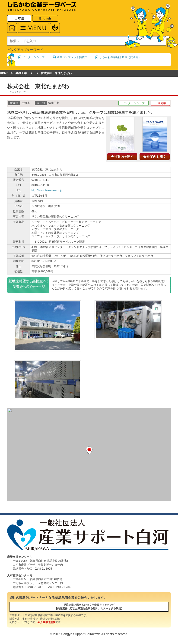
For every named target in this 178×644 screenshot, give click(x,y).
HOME (4, 73)
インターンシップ (34, 57)
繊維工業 (21, 73)
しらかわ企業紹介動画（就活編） (120, 57)
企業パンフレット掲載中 (72, 57)
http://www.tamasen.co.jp (47, 190)
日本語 (19, 18)
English (45, 18)
